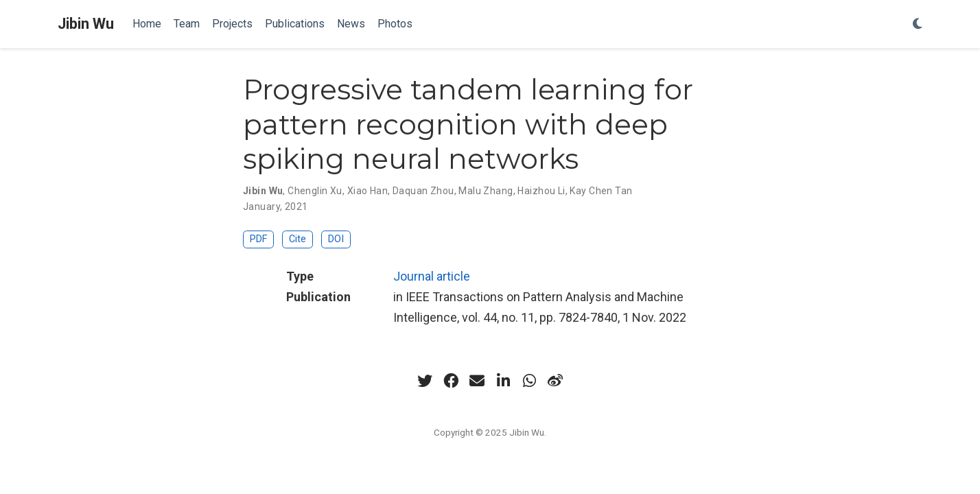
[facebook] (451, 381)
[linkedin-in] (503, 381)
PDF (258, 239)
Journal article (432, 276)
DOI (336, 239)
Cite (297, 239)
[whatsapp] (529, 381)
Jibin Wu (86, 24)
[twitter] (425, 381)
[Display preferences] (918, 24)
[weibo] (555, 381)
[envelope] (477, 381)
